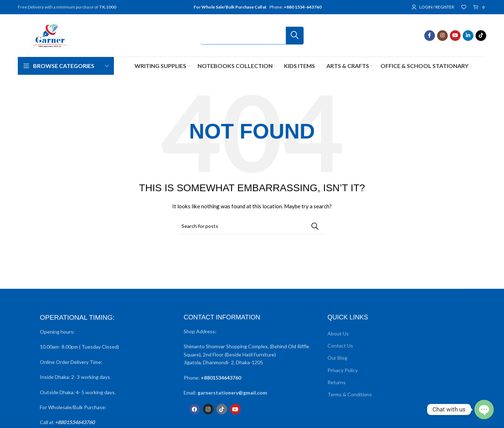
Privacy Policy (343, 370)
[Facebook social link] (430, 36)
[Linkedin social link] (468, 36)
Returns (337, 382)
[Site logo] (50, 35)
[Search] (252, 36)
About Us (338, 333)
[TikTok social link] (481, 36)
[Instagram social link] (442, 36)
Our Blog (337, 358)
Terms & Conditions (350, 394)
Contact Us (340, 346)
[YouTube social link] (455, 36)
